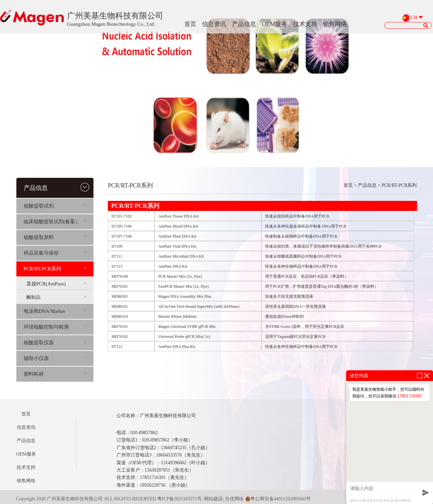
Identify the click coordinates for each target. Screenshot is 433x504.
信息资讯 (214, 24)
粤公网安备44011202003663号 (278, 499)
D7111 (117, 256)
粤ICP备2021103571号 (179, 499)
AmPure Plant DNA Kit (177, 236)
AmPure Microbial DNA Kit (181, 256)
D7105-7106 (122, 226)
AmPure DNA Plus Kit (177, 347)
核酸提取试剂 (55, 206)
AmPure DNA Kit (173, 266)
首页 (190, 24)
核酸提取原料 (55, 237)
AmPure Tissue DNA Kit (178, 216)
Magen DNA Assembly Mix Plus (185, 296)
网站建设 (213, 499)
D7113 (117, 266)
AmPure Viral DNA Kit (177, 246)
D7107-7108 (122, 236)
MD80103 (120, 317)
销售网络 (335, 24)
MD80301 (120, 296)
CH (414, 18)
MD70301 (120, 286)
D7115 (117, 347)
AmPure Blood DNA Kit (178, 226)
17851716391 (409, 396)
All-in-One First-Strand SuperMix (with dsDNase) (199, 306)
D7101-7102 (122, 216)
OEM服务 (274, 24)
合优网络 (234, 499)
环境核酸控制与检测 (55, 327)
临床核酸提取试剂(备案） (55, 222)
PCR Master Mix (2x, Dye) (180, 276)
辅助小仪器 (55, 358)
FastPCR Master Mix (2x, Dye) (183, 286)
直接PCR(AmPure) (57, 284)
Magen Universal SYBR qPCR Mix (187, 327)
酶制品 (57, 297)
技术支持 (305, 24)
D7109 (117, 246)
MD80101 (120, 306)
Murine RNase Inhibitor (177, 317)
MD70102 (120, 337)
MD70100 (120, 276)
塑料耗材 (55, 374)
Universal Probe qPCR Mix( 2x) (184, 337)
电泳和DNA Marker (55, 311)
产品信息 (244, 24)
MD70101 (120, 327)
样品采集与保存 (55, 253)
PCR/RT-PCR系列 (55, 269)
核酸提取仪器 (55, 343)
